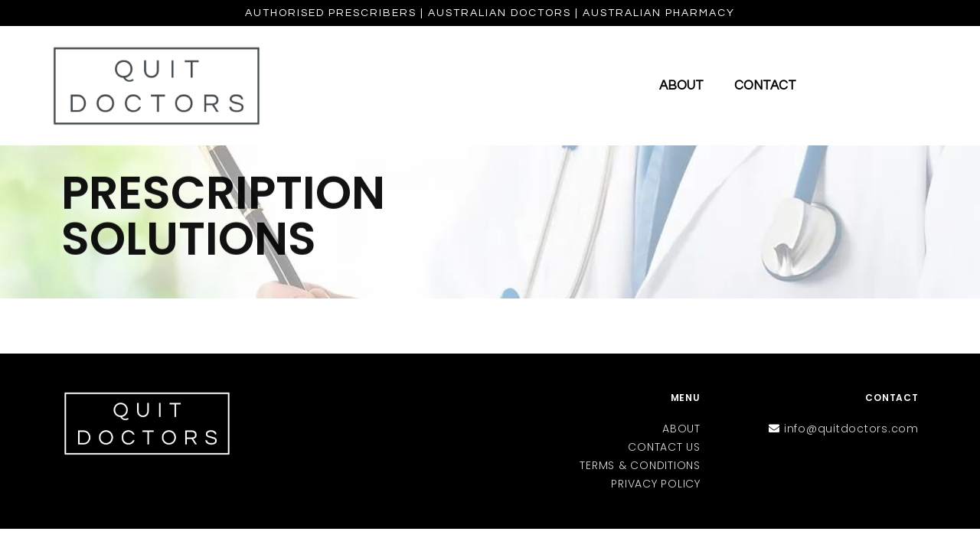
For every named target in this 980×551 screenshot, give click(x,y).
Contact (765, 86)
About (681, 86)
